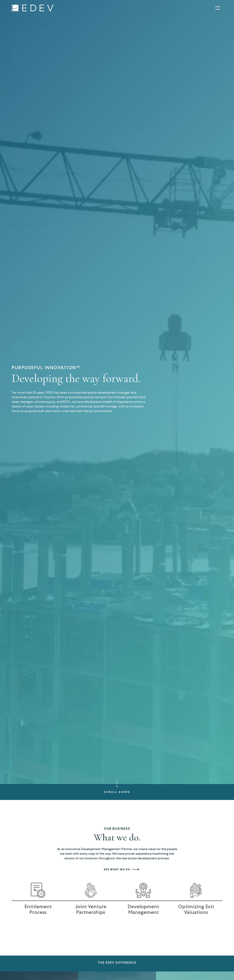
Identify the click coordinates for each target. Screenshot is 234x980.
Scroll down (117, 792)
